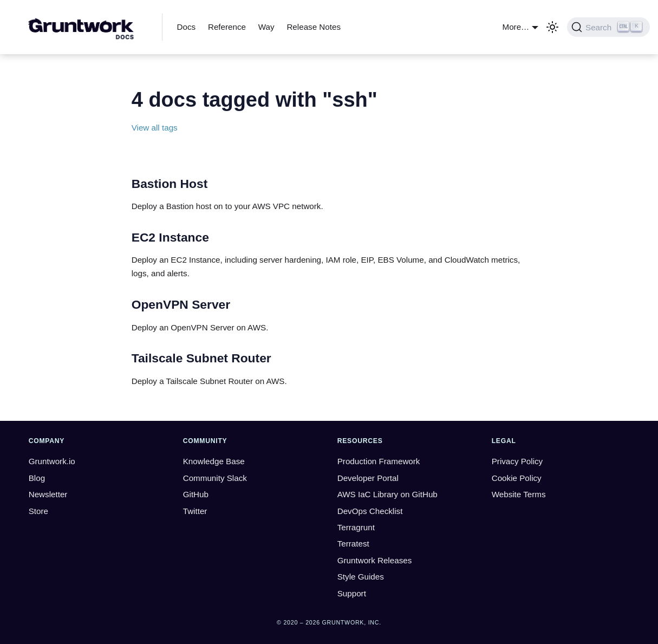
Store (38, 511)
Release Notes (314, 27)
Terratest (353, 544)
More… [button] (516, 27)
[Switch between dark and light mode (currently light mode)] (552, 27)
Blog (37, 478)
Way (266, 27)
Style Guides (361, 577)
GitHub (196, 494)
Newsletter (48, 494)
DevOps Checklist (370, 511)
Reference (227, 27)
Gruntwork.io (52, 461)
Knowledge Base (214, 461)
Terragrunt (356, 527)
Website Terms (519, 494)
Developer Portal (368, 478)
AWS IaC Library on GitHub (387, 494)
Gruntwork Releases (375, 560)
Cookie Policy (517, 478)
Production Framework (379, 461)
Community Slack (215, 478)
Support (352, 593)
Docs (187, 27)
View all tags (155, 128)
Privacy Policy (517, 461)
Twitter (195, 511)
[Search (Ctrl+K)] (608, 27)
